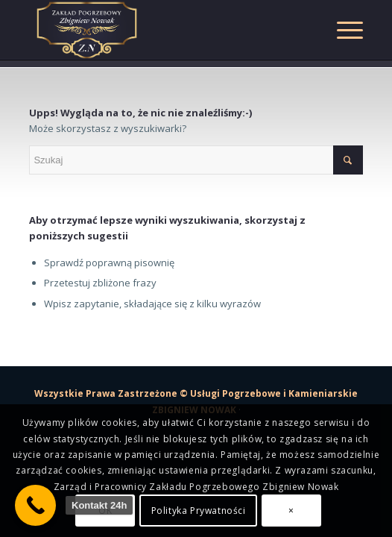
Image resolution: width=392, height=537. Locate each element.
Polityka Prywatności (199, 511)
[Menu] (342, 30)
